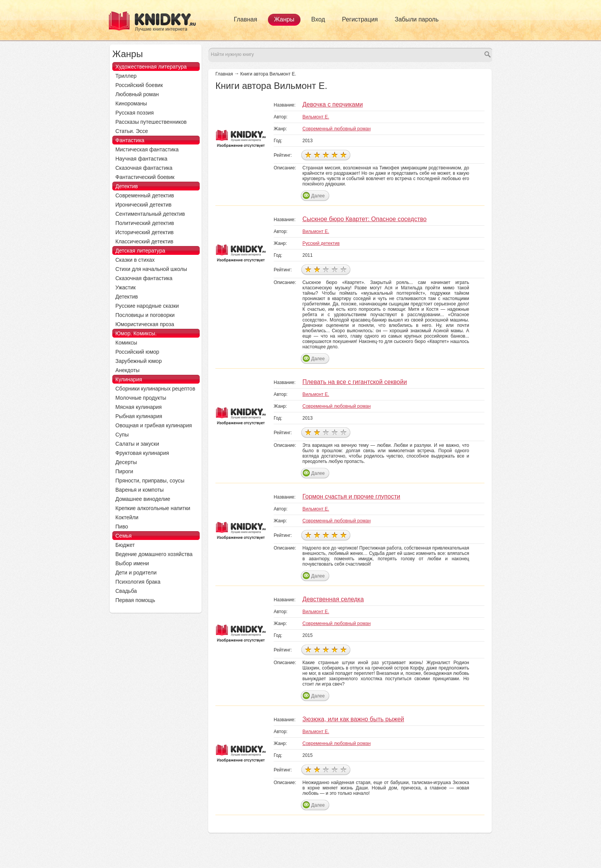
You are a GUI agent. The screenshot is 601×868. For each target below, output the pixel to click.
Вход (318, 19)
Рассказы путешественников (151, 122)
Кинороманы (131, 103)
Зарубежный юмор (139, 361)
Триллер (126, 76)
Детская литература (140, 251)
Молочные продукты (141, 398)
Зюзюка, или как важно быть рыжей (353, 719)
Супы (122, 435)
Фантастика (130, 140)
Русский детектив (321, 243)
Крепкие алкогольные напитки (153, 508)
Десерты (126, 462)
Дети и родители (136, 573)
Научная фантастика (141, 159)
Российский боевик (139, 85)
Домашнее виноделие (143, 499)
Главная (245, 19)
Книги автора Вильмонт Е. (268, 74)
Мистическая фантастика (147, 149)
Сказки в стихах (135, 260)
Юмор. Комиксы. (136, 333)
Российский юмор (137, 352)
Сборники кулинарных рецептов (155, 389)
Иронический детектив (143, 205)
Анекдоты (127, 370)
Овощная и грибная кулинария (154, 425)
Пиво (122, 527)
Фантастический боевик (145, 177)
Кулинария (129, 379)
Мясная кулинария (139, 407)
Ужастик (126, 287)
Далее (318, 196)
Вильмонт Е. (316, 117)
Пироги (124, 471)
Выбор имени (132, 563)
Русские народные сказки (147, 306)
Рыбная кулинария (139, 416)
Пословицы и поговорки (145, 315)
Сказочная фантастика (144, 168)
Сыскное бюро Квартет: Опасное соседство (365, 219)
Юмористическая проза (145, 324)
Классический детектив (144, 241)
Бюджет (125, 545)
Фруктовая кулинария (142, 453)
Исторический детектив (145, 232)
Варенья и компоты (140, 490)
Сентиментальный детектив (150, 214)
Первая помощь (135, 600)
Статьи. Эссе (132, 131)
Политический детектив (145, 223)
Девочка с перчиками (333, 104)
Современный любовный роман (337, 129)
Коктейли (127, 517)
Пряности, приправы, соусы (150, 481)
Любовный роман (137, 94)
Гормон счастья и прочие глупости (351, 496)
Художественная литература (151, 67)
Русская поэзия (135, 113)
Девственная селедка (333, 599)
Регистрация (360, 19)
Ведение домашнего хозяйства (154, 554)
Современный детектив (145, 195)
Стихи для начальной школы (151, 269)
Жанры (284, 19)
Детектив (127, 186)
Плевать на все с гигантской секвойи (355, 382)
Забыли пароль (417, 19)
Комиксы (126, 343)
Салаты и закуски (137, 444)
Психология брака (138, 582)
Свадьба (126, 591)
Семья (123, 536)
